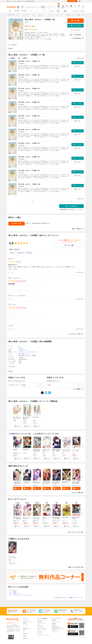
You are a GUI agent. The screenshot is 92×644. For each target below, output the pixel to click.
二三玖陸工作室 (61, 485)
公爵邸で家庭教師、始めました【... (46, 483)
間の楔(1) (15, 450)
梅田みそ (25, 521)
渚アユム (64, 521)
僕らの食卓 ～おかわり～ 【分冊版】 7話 (29, 143)
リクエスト (40, 633)
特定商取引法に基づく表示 (58, 629)
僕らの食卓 (35, 417)
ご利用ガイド (83, 11)
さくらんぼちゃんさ (16, 278)
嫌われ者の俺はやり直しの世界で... (56, 519)
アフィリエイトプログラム (43, 635)
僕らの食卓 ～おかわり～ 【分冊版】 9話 (29, 170)
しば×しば (14, 305)
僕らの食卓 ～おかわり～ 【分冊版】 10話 (29, 184)
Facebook (25, 638)
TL (38, 11)
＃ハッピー (17, 296)
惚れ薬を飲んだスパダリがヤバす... (36, 483)
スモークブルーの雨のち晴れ (36, 518)
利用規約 (54, 625)
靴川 (53, 453)
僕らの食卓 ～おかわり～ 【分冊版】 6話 (29, 130)
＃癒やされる (21, 253)
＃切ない (16, 269)
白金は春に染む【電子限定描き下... (36, 451)
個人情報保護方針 (56, 627)
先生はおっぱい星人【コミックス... (46, 451)
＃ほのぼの (29, 253)
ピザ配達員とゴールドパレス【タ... (27, 483)
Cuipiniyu (54, 485)
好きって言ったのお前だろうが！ (27, 519)
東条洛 (15, 521)
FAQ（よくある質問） (42, 629)
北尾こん (74, 485)
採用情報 (54, 624)
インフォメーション (42, 630)
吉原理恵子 (16, 453)
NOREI (69, 485)
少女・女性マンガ (24, 11)
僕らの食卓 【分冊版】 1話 (27, 418)
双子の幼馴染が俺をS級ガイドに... (56, 483)
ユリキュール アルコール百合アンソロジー (12, 558)
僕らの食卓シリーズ (24, 354)
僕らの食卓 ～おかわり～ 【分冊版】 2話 (29, 75)
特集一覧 (25, 624)
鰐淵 (44, 453)
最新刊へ (25, 58)
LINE (24, 630)
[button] (17, 426)
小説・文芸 (51, 11)
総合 (10, 11)
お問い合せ (40, 632)
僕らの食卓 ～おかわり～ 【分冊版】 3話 (29, 89)
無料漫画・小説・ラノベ (28, 622)
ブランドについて (56, 622)
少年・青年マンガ (17, 11)
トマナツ (80, 485)
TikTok (24, 635)
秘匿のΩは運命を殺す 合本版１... (57, 450)
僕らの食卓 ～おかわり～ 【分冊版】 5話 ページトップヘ (69, 598)
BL (31, 11)
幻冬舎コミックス (23, 350)
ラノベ (44, 11)
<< (21, 201)
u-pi (24, 485)
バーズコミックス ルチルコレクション (28, 352)
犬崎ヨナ (54, 521)
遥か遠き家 (26, 450)
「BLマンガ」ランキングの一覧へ (75, 532)
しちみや (35, 453)
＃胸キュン (13, 253)
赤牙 (58, 521)
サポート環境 (40, 627)
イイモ (74, 453)
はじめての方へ (76, 11)
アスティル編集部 (21, 521)
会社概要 (54, 620)
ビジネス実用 (58, 11)
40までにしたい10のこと (46, 518)
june (12, 259)
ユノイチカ (75, 521)
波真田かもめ (36, 521)
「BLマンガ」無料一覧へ (78, 493)
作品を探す (40, 622)
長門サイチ (21, 453)
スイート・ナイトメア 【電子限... (76, 451)
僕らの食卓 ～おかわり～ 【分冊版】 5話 (29, 116)
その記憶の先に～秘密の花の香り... (17, 483)
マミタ (44, 521)
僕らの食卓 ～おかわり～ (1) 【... (17, 418)
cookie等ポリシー (56, 630)
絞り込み (22, 7)
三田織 (27, 22)
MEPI (44, 485)
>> (71, 201)
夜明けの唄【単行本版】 (76, 518)
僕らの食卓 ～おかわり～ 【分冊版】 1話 (29, 61)
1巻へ (19, 58)
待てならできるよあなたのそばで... (66, 451)
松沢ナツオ (65, 485)
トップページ (26, 620)
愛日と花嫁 (65, 517)
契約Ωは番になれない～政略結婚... (17, 518)
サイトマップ (55, 632)
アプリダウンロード (42, 624)
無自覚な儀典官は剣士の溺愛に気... (76, 483)
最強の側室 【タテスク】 (66, 483)
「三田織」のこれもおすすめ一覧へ (75, 567)
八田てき (25, 453)
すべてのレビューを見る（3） (76, 334)
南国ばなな (35, 485)
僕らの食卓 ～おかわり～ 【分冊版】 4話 (29, 102)
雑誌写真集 (65, 11)
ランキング (25, 625)
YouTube (25, 637)
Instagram (25, 633)
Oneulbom (15, 485)
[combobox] (33, 7)
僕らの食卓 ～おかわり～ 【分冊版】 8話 (29, 157)
